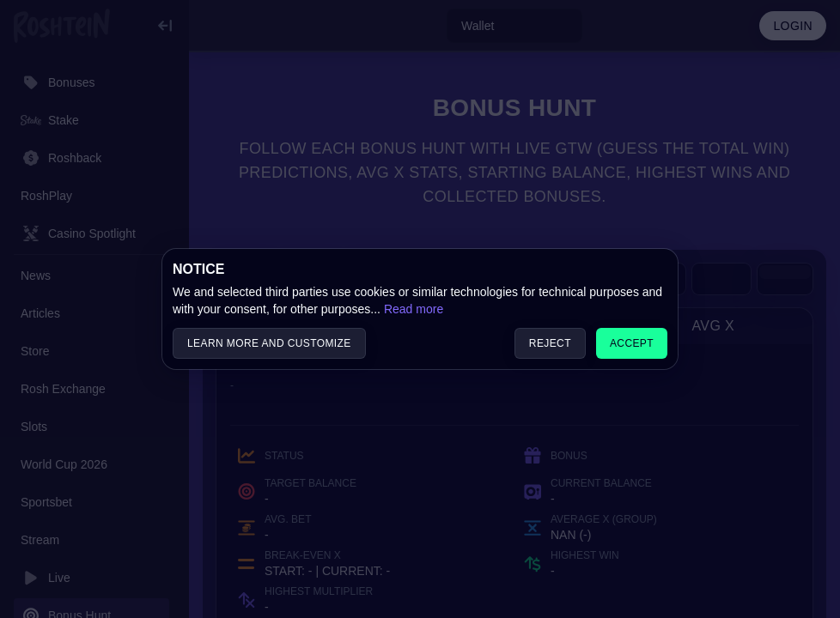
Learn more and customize (269, 343)
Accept (632, 343)
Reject (550, 343)
